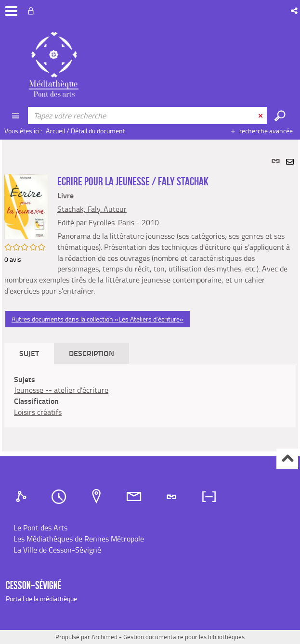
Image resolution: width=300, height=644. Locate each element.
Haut (287, 459)
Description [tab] (91, 353)
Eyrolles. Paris (111, 222)
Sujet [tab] (29, 353)
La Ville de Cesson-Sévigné (57, 550)
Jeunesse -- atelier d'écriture (61, 390)
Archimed (104, 637)
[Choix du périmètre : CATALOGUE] (16, 116)
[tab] (23, 497)
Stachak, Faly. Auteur (92, 209)
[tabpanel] (150, 296)
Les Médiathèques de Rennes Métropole (79, 539)
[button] (295, 11)
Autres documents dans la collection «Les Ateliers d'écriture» (98, 319)
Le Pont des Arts (40, 528)
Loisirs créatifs (38, 412)
